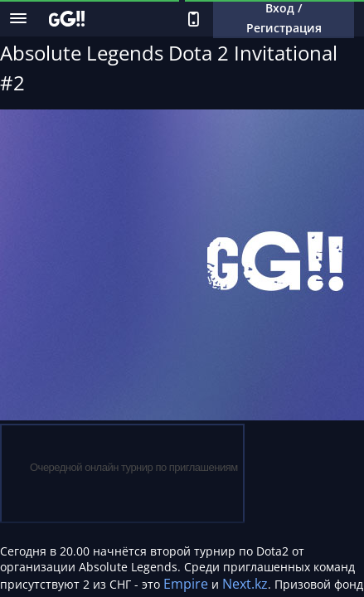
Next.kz (245, 584)
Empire (186, 584)
